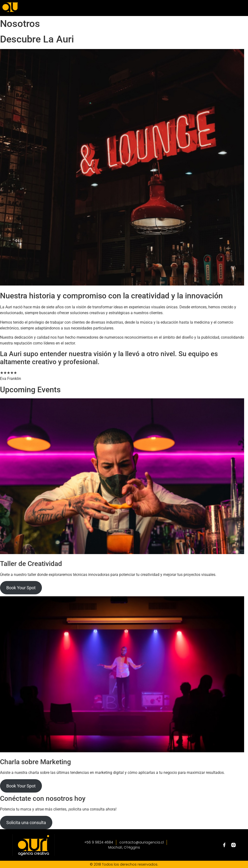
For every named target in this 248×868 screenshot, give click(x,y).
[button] (194, 8)
